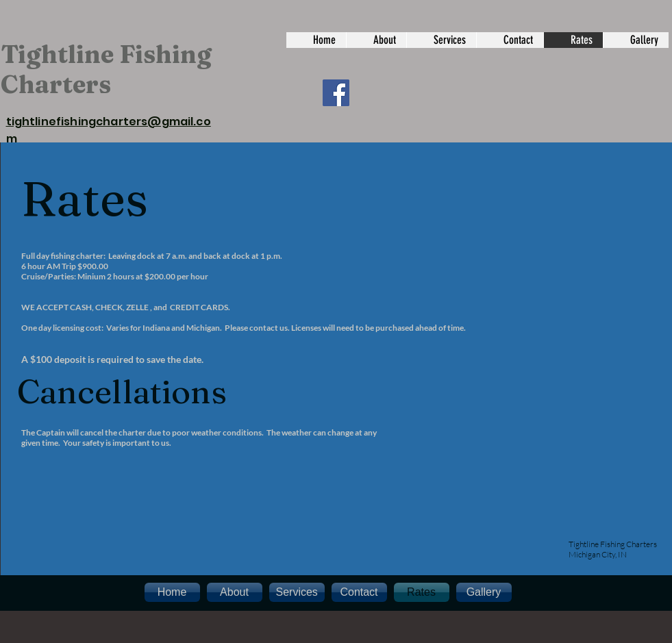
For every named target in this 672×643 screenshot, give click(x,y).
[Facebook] (336, 93)
